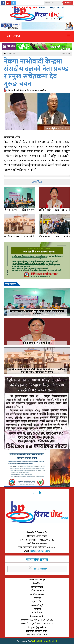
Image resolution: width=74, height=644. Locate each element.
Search (68, 3)
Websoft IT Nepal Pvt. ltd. (51, 8)
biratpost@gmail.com (40, 551)
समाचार (12, 54)
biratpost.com (41, 569)
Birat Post (12, 36)
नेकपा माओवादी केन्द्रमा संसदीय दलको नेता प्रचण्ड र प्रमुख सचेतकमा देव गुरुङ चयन (36, 73)
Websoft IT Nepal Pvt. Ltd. (44, 641)
